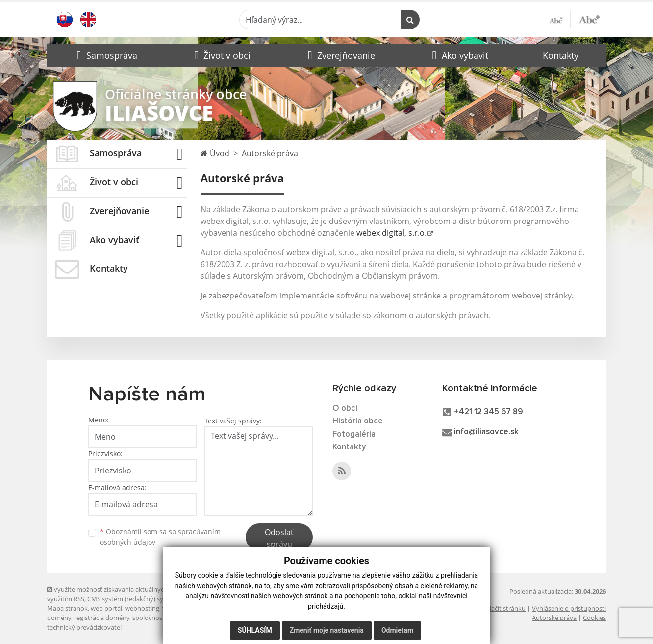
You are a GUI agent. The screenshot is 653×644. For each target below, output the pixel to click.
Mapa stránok (67, 608)
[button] (106, 55)
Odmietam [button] (397, 630)
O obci (345, 409)
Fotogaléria (354, 434)
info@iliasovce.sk (486, 432)
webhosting (142, 608)
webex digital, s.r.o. (391, 233)
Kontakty (561, 55)
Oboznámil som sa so (160, 537)
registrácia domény (102, 618)
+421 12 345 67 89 (489, 412)
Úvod (215, 153)
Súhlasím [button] (255, 630)
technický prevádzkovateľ (84, 627)
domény (59, 618)
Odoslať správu (279, 538)
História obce (358, 421)
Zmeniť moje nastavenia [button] (327, 630)
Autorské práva (270, 153)
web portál (106, 608)
